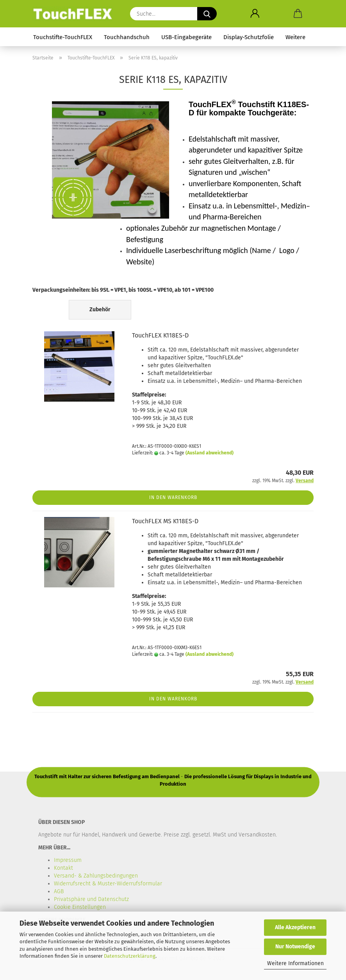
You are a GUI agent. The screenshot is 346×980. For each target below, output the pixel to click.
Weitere (295, 37)
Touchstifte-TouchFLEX (63, 37)
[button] (255, 14)
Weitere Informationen (295, 963)
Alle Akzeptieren (295, 927)
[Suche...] (207, 14)
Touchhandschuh (127, 37)
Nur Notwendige (295, 947)
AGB (59, 891)
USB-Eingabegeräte (186, 37)
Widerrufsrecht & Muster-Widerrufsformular (108, 884)
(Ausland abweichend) (210, 453)
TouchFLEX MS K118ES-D (165, 521)
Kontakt (63, 868)
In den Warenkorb (173, 497)
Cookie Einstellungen (80, 907)
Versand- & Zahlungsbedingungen (96, 876)
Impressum (68, 860)
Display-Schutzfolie (249, 37)
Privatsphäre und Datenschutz (91, 899)
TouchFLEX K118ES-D (160, 335)
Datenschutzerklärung (130, 956)
